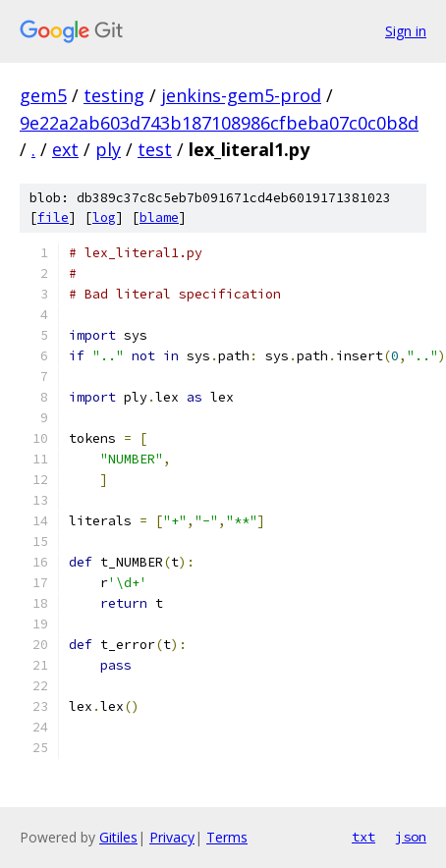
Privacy (172, 837)
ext (65, 149)
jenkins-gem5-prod (241, 95)
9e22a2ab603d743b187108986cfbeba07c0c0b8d (219, 123)
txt (363, 837)
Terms (227, 837)
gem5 (43, 95)
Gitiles (118, 837)
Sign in (406, 31)
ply (108, 149)
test (155, 149)
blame (159, 217)
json (411, 837)
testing (114, 95)
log (104, 217)
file (53, 217)
